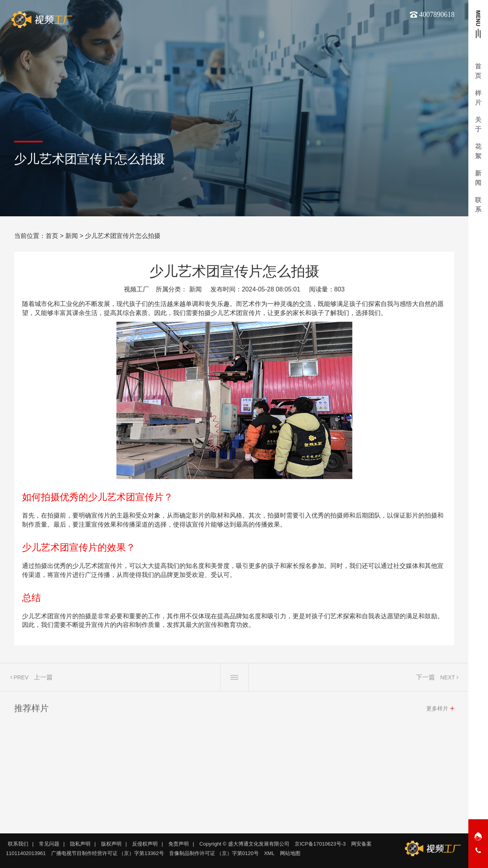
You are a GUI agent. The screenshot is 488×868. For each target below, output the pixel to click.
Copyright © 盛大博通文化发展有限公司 (244, 844)
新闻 (72, 236)
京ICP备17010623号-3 (320, 844)
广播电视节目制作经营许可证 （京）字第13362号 (108, 853)
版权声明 (111, 844)
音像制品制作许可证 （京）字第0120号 (214, 853)
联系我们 (18, 844)
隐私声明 (80, 844)
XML (269, 853)
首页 (52, 236)
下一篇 (425, 679)
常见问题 (49, 844)
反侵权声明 (145, 844)
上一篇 (43, 679)
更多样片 (437, 711)
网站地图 (290, 853)
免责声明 (179, 844)
